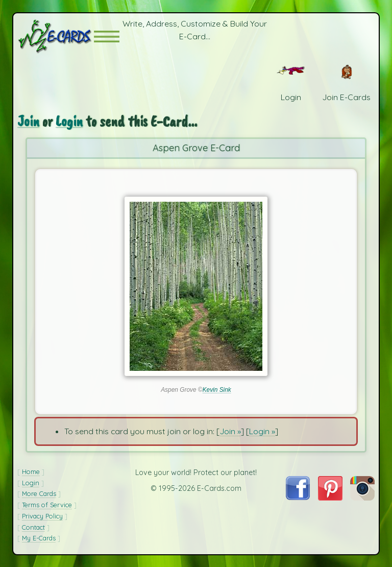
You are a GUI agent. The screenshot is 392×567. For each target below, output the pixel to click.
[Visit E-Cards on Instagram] (362, 498)
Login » (262, 431)
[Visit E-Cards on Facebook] (298, 497)
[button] (107, 37)
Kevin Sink (217, 390)
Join (28, 121)
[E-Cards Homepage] (56, 37)
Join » (230, 431)
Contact (33, 527)
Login (69, 121)
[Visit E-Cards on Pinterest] (330, 498)
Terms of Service (47, 505)
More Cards (39, 493)
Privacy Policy (42, 516)
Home (31, 471)
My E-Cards (39, 538)
